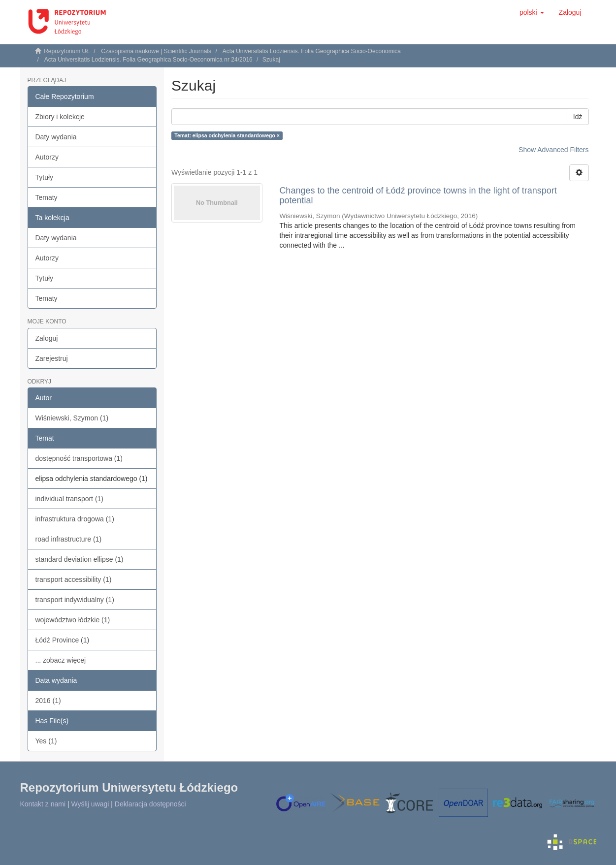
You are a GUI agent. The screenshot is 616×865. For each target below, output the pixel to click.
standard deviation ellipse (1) (80, 559)
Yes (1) (46, 741)
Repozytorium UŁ (67, 51)
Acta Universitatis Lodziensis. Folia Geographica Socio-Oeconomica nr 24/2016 (148, 60)
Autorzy (47, 157)
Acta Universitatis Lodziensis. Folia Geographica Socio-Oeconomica (312, 51)
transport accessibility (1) (74, 579)
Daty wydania (56, 137)
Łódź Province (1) (63, 640)
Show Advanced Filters (553, 150)
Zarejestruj (52, 358)
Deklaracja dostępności (150, 804)
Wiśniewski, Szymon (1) (72, 418)
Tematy (47, 197)
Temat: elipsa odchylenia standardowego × (227, 135)
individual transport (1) (70, 499)
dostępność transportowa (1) (79, 458)
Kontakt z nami (43, 804)
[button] (532, 12)
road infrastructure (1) (69, 539)
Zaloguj (47, 338)
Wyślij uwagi (90, 804)
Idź (578, 117)
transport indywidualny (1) (75, 600)
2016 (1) (48, 701)
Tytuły (45, 177)
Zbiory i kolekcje (60, 117)
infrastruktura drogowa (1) (75, 519)
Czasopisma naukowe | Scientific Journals (156, 51)
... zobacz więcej (61, 660)
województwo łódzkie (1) (73, 620)
